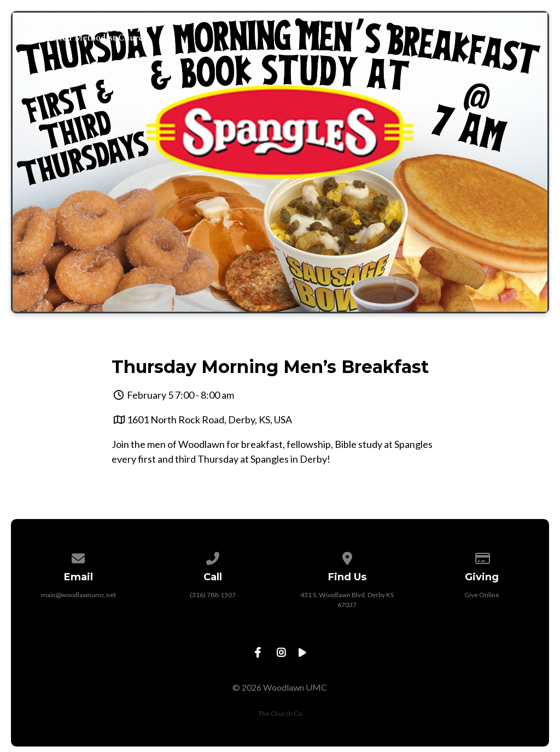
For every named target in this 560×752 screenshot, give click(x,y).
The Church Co (280, 713)
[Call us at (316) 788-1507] (213, 556)
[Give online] (482, 556)
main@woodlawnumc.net (78, 595)
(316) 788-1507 (213, 595)
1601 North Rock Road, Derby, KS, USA (209, 419)
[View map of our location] (347, 556)
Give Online (482, 595)
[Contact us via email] (79, 556)
